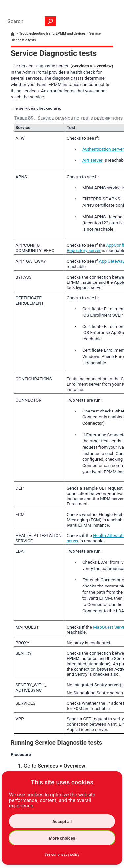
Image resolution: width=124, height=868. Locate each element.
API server (93, 160)
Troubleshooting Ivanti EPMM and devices (52, 34)
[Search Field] (30, 21)
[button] (50, 21)
